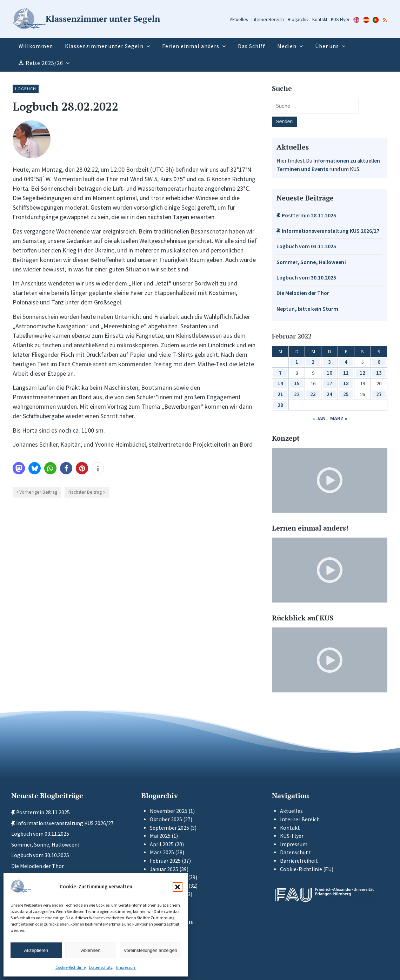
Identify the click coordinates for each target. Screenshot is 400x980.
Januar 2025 (164, 869)
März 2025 (162, 852)
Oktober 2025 (166, 819)
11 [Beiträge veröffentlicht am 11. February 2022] (346, 373)
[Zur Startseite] (86, 19)
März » (339, 418)
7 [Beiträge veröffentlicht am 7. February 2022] (280, 373)
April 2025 (162, 844)
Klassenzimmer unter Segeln (104, 46)
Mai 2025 (160, 836)
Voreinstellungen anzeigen (150, 950)
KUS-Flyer (340, 19)
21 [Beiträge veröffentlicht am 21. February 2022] (280, 394)
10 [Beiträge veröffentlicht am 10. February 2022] (329, 373)
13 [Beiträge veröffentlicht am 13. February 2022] (379, 373)
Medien (287, 46)
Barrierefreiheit (299, 861)
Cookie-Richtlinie (71, 967)
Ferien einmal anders (191, 46)
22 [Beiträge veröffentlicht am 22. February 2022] (297, 394)
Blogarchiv (298, 19)
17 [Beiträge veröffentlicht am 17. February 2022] (329, 383)
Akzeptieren (36, 950)
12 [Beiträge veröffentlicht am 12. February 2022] (362, 373)
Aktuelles (239, 19)
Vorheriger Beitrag (38, 492)
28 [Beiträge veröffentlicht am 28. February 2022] (280, 405)
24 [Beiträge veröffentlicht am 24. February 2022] (329, 394)
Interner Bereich (268, 19)
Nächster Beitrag (85, 492)
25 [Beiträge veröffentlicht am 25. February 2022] (346, 394)
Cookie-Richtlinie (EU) (307, 869)
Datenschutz (101, 967)
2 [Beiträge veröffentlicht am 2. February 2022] (313, 362)
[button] (178, 887)
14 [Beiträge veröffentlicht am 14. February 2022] (280, 383)
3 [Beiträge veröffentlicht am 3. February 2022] (329, 362)
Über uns (327, 46)
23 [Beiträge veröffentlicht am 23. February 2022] (313, 394)
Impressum (126, 967)
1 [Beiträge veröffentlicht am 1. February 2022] (297, 362)
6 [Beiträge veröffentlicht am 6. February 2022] (379, 362)
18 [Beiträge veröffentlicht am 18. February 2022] (346, 383)
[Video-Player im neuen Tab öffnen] (330, 480)
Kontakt (320, 19)
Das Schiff (252, 46)
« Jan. (320, 418)
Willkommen (36, 46)
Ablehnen (91, 950)
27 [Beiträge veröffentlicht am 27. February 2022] (379, 394)
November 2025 (169, 811)
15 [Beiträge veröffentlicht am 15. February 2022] (297, 383)
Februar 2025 (165, 861)
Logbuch (26, 89)
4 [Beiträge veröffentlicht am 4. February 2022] (346, 362)
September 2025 (169, 828)
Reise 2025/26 (44, 63)
